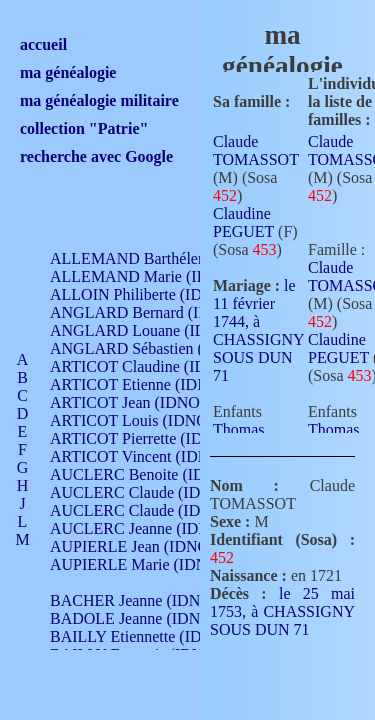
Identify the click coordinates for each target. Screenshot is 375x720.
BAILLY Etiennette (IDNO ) (142, 636)
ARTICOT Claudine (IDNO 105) (156, 366)
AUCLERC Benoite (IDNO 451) (155, 474)
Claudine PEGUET (243, 222)
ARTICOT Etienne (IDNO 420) (152, 384)
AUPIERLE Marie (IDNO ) (139, 564)
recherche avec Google (96, 156)
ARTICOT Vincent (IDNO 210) (152, 456)
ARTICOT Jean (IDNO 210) (141, 402)
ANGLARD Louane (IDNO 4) (148, 330)
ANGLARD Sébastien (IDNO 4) (155, 348)
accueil (43, 44)
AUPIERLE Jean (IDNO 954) (146, 546)
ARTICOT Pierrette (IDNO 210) (154, 438)
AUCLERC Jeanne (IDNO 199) (152, 528)
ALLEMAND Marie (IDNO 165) (157, 276)
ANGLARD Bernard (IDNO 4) (150, 312)
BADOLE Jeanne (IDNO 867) (147, 618)
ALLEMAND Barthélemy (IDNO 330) (175, 258)
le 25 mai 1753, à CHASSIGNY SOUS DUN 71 (282, 611)
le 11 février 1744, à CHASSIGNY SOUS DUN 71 (258, 330)
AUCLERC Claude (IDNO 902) (153, 492)
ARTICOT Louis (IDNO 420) (145, 420)
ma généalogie (68, 72)
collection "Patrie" (84, 128)
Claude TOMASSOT (256, 150)
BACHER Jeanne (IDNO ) (135, 600)
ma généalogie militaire (99, 100)
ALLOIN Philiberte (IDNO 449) (154, 294)
